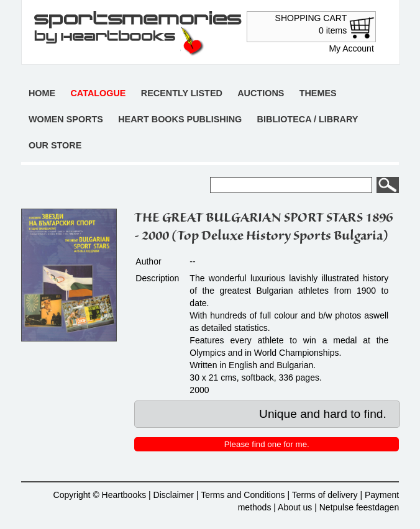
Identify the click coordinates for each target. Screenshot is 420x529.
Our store (55, 145)
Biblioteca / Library (308, 119)
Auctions (261, 93)
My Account (351, 48)
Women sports (66, 119)
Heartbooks (124, 495)
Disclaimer (174, 495)
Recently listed (182, 93)
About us (295, 507)
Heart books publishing (180, 119)
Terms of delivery (325, 495)
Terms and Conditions (243, 495)
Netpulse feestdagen (359, 507)
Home (42, 93)
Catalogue (98, 93)
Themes (318, 93)
